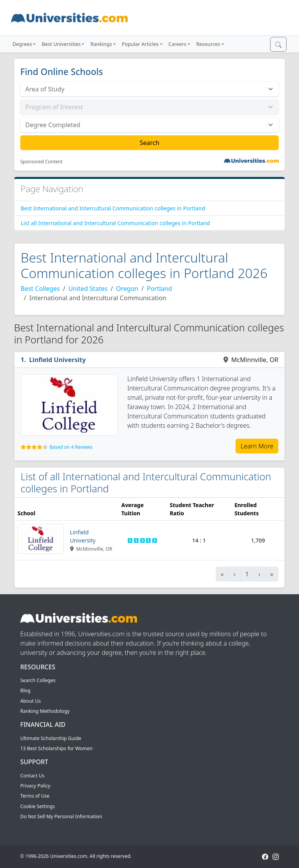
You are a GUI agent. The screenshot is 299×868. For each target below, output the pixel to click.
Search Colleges (38, 680)
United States (88, 289)
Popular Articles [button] (140, 44)
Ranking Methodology (45, 711)
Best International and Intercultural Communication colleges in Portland (113, 208)
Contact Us (32, 776)
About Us (31, 701)
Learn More (257, 446)
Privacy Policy (35, 786)
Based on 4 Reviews (71, 447)
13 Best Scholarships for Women (56, 748)
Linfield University (58, 360)
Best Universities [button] (61, 44)
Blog (25, 690)
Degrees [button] (22, 44)
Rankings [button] (101, 44)
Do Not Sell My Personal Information (61, 816)
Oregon (127, 289)
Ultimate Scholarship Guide (51, 738)
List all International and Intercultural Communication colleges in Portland (115, 223)
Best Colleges (40, 289)
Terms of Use (35, 796)
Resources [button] (208, 44)
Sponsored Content (41, 162)
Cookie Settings (38, 806)
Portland (159, 289)
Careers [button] (178, 44)
